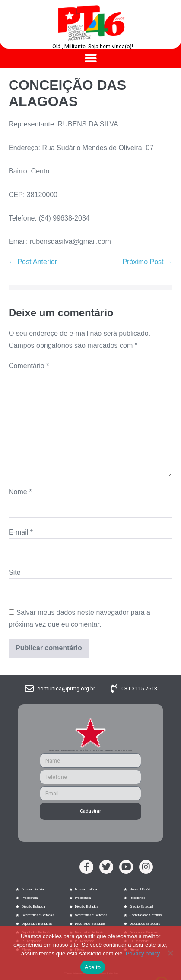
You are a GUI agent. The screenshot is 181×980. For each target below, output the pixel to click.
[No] (170, 953)
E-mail (21, 532)
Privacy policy (143, 953)
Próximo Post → (147, 262)
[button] (90, 58)
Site (15, 572)
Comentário (29, 366)
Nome (20, 492)
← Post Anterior (33, 262)
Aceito (93, 967)
